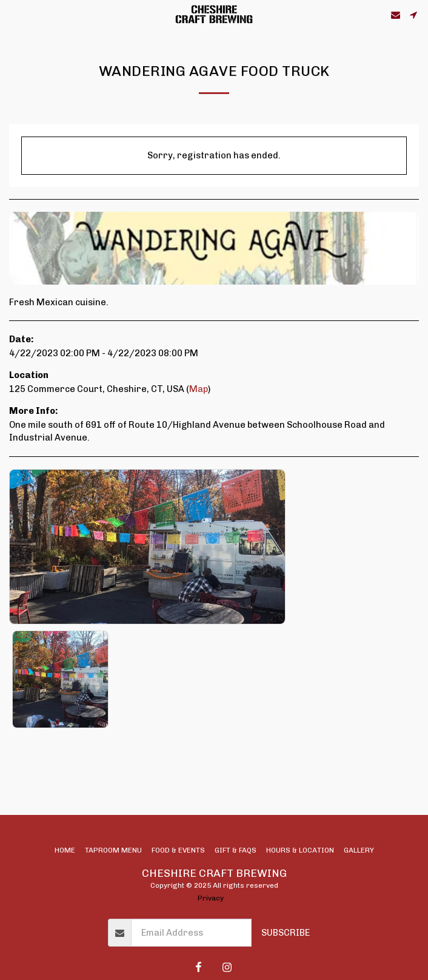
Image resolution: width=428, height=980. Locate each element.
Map (199, 389)
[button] (13, 15)
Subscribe (286, 933)
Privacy (211, 898)
